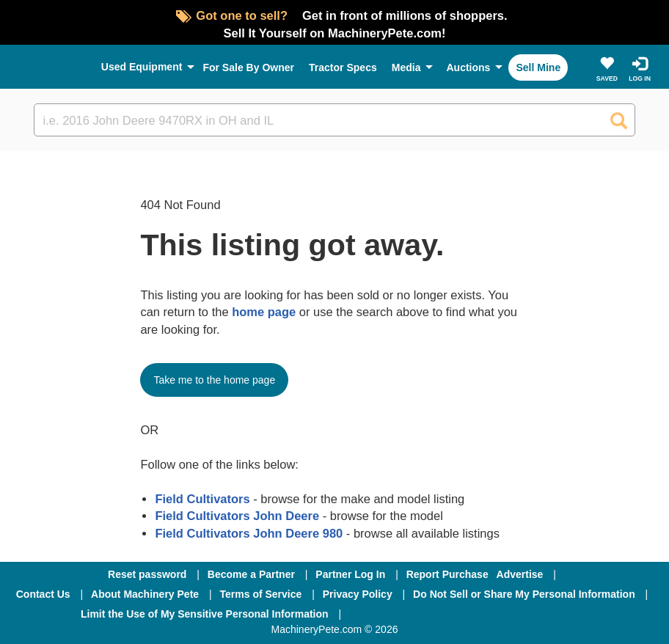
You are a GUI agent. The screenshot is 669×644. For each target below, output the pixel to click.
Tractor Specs (343, 67)
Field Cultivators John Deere (237, 516)
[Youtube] (545, 614)
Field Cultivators (202, 499)
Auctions (468, 67)
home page (264, 312)
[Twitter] (470, 614)
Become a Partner (251, 574)
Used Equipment (142, 67)
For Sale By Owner (248, 67)
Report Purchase (447, 574)
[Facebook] (391, 614)
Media (406, 67)
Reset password (147, 574)
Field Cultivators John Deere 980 (249, 533)
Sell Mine (538, 67)
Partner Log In (350, 574)
